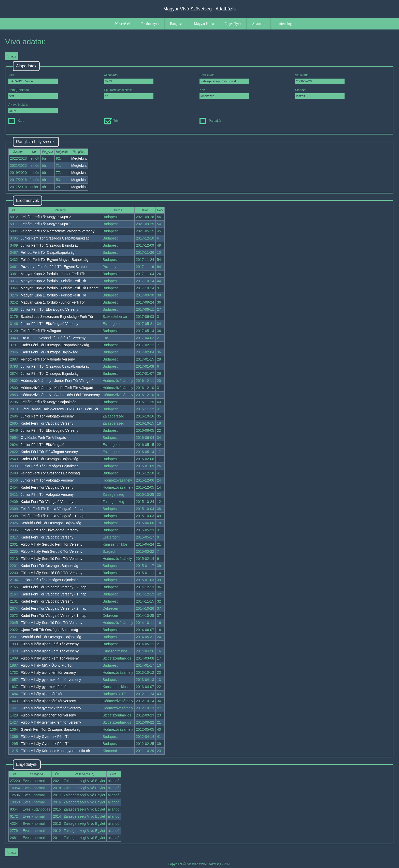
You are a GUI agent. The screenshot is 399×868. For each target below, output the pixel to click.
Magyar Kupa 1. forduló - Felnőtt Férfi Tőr (53, 295)
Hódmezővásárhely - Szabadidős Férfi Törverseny (60, 395)
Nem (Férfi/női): (33, 93)
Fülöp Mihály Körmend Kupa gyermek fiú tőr (55, 751)
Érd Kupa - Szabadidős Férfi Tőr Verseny (53, 338)
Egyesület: (224, 79)
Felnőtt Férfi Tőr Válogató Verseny (48, 359)
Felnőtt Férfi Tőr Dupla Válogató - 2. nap (52, 509)
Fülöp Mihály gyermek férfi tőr (44, 687)
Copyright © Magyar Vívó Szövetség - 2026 (199, 864)
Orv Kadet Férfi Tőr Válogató (43, 438)
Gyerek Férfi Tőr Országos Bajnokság (51, 729)
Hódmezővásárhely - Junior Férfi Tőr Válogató (57, 381)
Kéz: (224, 93)
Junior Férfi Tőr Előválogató (42, 445)
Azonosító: (129, 79)
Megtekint (79, 158)
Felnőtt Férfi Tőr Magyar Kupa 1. (46, 224)
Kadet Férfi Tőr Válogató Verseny (47, 487)
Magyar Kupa (204, 24)
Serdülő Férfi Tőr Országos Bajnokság (51, 523)
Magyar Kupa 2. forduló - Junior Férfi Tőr (53, 274)
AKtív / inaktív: (33, 108)
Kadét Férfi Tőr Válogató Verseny (47, 423)
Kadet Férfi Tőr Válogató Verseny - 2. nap (53, 587)
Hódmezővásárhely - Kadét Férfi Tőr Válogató (57, 388)
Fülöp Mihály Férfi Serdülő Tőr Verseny (52, 551)
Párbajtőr (210, 121)
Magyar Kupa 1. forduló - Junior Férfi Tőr (53, 302)
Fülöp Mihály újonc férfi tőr (41, 694)
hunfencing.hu (286, 24)
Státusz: (320, 93)
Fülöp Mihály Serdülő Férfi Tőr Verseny (52, 544)
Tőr (111, 121)
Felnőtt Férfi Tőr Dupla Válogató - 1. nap (52, 516)
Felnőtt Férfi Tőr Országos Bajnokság (50, 473)
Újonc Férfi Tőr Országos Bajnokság (49, 630)
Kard (16, 121)
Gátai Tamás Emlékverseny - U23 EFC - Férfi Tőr (59, 409)
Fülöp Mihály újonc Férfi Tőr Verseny (50, 644)
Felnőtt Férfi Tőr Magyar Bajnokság (48, 402)
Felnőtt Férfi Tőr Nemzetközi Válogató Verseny (58, 231)
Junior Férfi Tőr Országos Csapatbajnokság (55, 238)
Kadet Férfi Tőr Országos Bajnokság (49, 352)
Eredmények (150, 24)
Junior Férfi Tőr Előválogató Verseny (49, 309)
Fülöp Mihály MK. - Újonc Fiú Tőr (47, 665)
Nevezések (123, 24)
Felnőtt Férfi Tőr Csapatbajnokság (47, 252)
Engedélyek (233, 24)
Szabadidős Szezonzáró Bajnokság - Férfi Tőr (57, 317)
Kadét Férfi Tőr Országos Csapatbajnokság (55, 345)
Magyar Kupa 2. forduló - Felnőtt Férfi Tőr (53, 281)
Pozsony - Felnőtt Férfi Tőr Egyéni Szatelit (54, 267)
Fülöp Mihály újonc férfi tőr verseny (48, 672)
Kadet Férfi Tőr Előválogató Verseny (49, 452)
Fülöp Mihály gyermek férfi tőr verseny (51, 680)
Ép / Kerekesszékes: (129, 93)
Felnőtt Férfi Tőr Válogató (41, 331)
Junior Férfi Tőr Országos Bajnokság (50, 245)
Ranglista (177, 24)
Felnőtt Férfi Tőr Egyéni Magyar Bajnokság (54, 260)
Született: (320, 79)
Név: (33, 79)
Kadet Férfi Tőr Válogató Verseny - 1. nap (53, 594)
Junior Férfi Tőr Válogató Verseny (47, 416)
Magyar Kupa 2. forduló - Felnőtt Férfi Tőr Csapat (60, 288)
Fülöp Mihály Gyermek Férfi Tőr (46, 737)
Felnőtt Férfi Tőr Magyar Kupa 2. (46, 217)
